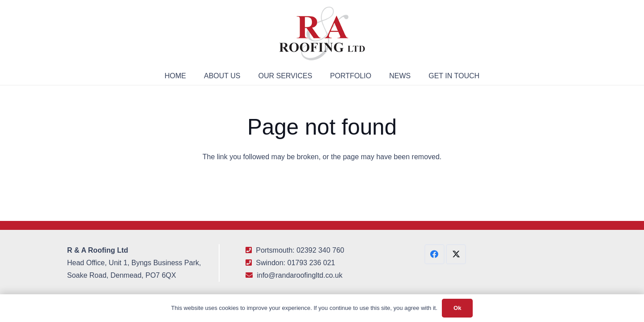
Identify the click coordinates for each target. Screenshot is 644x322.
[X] (456, 254)
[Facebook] (434, 254)
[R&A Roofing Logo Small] (322, 34)
